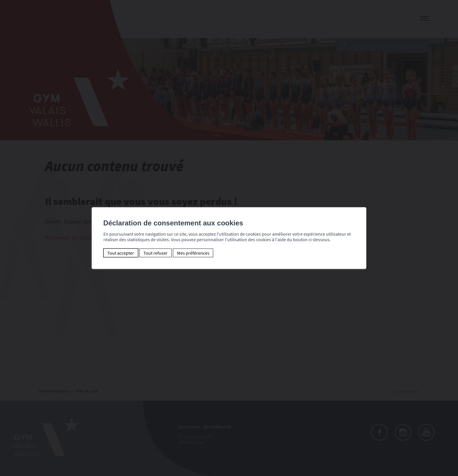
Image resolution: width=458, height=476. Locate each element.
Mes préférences (193, 253)
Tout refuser (156, 253)
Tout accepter (121, 253)
